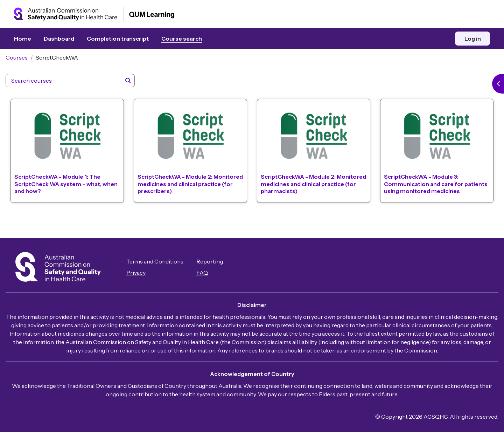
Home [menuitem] (23, 39)
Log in (473, 39)
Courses (25, 64)
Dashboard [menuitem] (59, 39)
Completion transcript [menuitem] (118, 39)
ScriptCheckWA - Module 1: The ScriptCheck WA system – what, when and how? (66, 188)
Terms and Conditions (163, 262)
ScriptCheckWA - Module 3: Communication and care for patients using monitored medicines (429, 188)
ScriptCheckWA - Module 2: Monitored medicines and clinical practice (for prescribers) (186, 188)
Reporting (218, 262)
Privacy (144, 273)
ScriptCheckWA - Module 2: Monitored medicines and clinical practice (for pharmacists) (305, 188)
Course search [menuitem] (182, 39)
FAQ (211, 273)
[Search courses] (72, 88)
